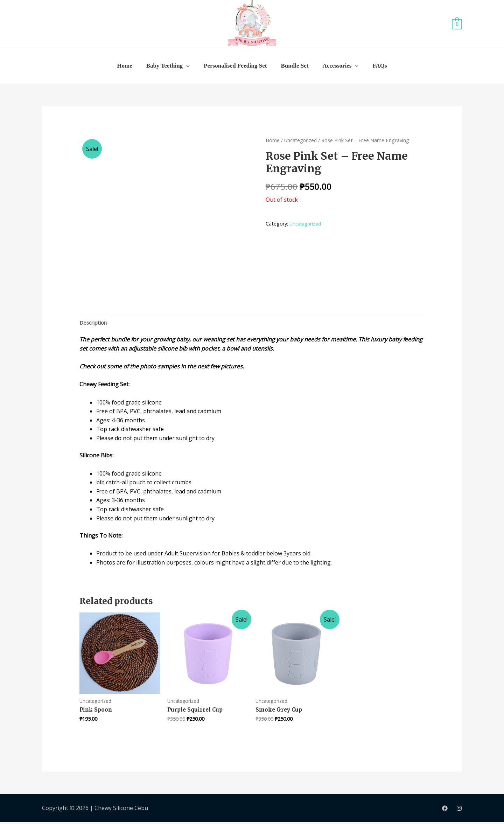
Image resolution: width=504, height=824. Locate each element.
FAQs (380, 66)
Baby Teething (164, 66)
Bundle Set (295, 66)
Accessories (337, 66)
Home (124, 66)
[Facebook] (445, 810)
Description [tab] (95, 323)
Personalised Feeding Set (235, 66)
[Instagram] (459, 810)
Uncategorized (302, 140)
